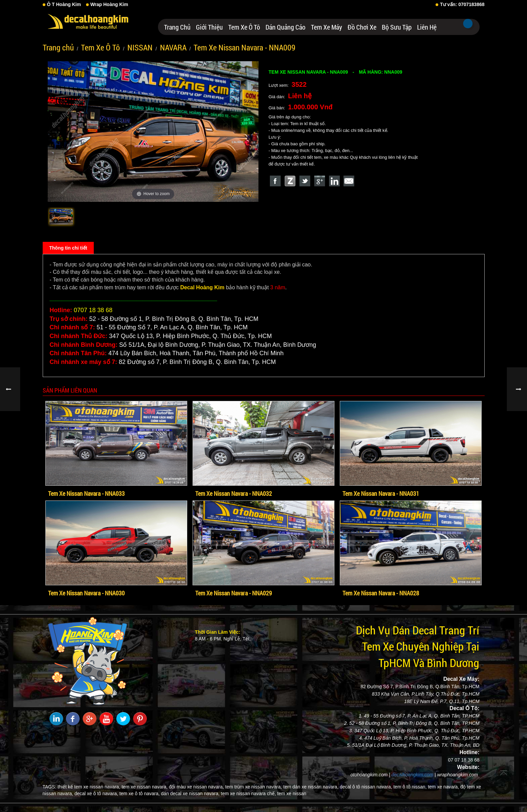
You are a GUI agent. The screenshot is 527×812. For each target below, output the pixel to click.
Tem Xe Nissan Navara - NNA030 (86, 593)
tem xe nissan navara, (145, 787)
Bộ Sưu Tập (397, 27)
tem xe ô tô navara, (139, 793)
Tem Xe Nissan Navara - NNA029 (234, 593)
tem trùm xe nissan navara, (254, 787)
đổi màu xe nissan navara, (197, 787)
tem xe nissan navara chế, (248, 793)
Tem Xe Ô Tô (244, 27)
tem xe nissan (292, 793)
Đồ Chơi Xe (362, 27)
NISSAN (140, 47)
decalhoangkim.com (413, 775)
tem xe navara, (443, 787)
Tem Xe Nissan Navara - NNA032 (234, 493)
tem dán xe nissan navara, (311, 787)
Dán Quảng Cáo (286, 27)
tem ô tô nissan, (410, 787)
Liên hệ (427, 27)
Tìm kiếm (468, 24)
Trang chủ (177, 27)
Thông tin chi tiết (68, 248)
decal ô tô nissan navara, (366, 787)
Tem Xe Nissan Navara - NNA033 (86, 493)
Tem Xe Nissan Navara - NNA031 (381, 493)
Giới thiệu (209, 27)
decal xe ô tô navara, (96, 793)
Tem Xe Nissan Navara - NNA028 (381, 593)
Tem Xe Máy (327, 27)
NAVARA (173, 47)
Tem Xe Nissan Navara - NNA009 (245, 47)
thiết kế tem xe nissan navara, (89, 787)
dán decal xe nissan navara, (190, 793)
